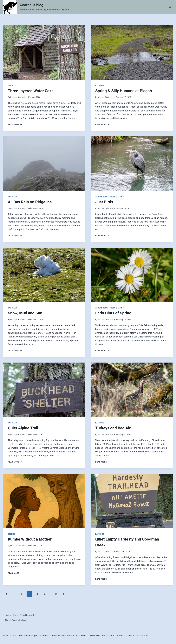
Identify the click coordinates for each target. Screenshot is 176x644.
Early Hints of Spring (113, 313)
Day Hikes (12, 86)
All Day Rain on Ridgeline (30, 202)
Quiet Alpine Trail (23, 428)
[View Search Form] (170, 7)
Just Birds (104, 202)
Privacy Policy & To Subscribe (20, 615)
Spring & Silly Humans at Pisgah (124, 91)
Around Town (102, 197)
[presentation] (44, 53)
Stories (11, 534)
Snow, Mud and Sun (25, 313)
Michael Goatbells (18, 97)
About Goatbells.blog (16, 620)
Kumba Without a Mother (30, 539)
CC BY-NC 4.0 (140, 635)
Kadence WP (67, 635)
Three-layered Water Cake (31, 91)
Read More (15, 124)
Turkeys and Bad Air (113, 428)
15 (56, 594)
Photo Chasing (117, 197)
